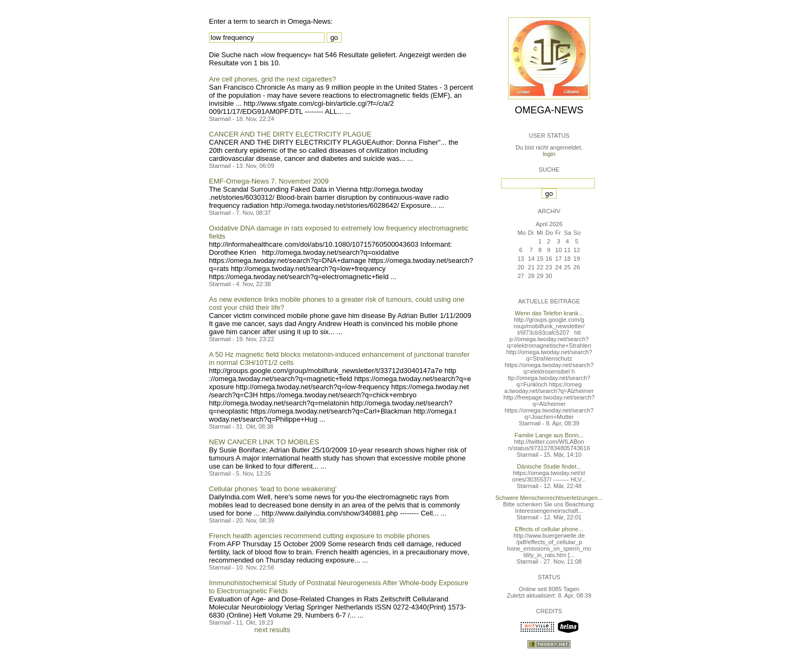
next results (272, 630)
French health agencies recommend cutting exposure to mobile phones (319, 536)
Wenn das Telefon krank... (549, 313)
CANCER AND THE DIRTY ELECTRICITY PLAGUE (290, 134)
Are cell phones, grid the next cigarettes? (273, 79)
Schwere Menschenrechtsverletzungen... (549, 498)
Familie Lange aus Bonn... (549, 435)
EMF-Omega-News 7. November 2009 (269, 181)
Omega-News (549, 110)
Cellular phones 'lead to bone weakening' (273, 489)
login (549, 154)
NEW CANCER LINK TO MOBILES (264, 442)
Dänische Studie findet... (549, 466)
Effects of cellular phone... (549, 529)
